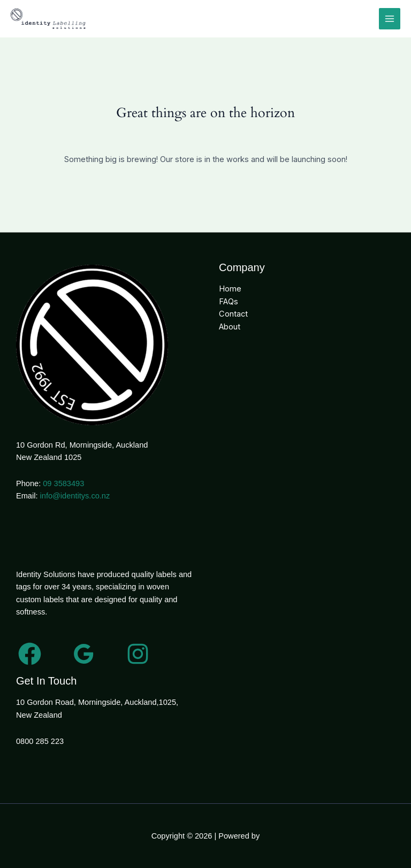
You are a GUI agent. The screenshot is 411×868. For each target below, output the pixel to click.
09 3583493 (63, 483)
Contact (233, 314)
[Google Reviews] (84, 654)
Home (230, 289)
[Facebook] (30, 654)
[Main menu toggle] (390, 19)
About (230, 327)
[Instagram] (138, 654)
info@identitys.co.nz (75, 496)
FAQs (229, 302)
